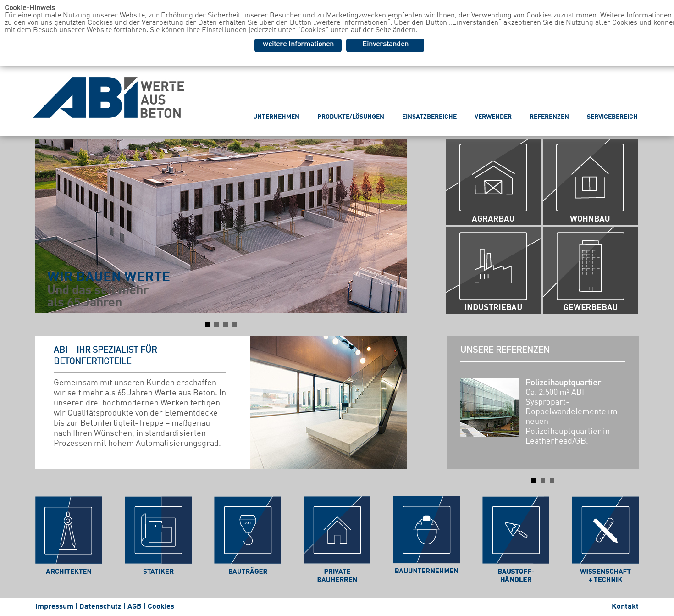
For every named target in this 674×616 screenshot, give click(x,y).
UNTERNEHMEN (276, 117)
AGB (135, 607)
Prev (47, 226)
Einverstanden (385, 44)
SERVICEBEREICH (612, 117)
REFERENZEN (549, 117)
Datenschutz (100, 607)
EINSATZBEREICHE (429, 117)
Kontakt (625, 607)
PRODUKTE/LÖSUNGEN (351, 117)
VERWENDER (493, 117)
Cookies (161, 607)
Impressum (54, 607)
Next (395, 226)
